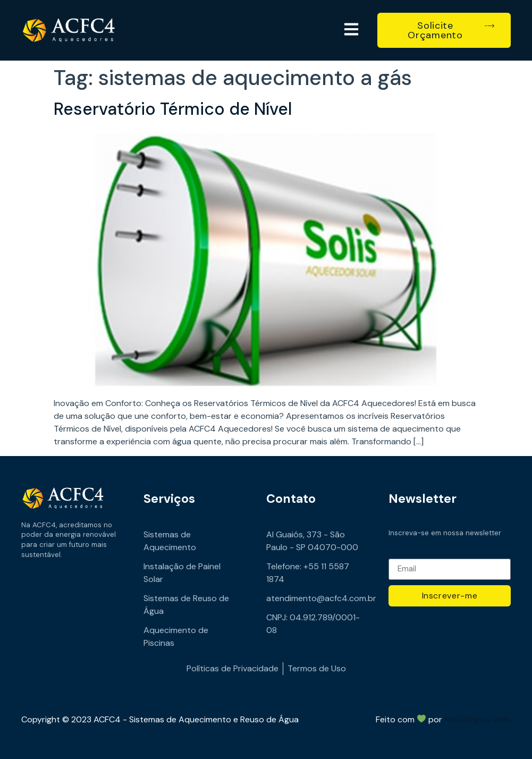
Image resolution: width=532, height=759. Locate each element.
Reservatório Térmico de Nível (173, 109)
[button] (351, 30)
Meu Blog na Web (478, 719)
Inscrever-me (450, 596)
